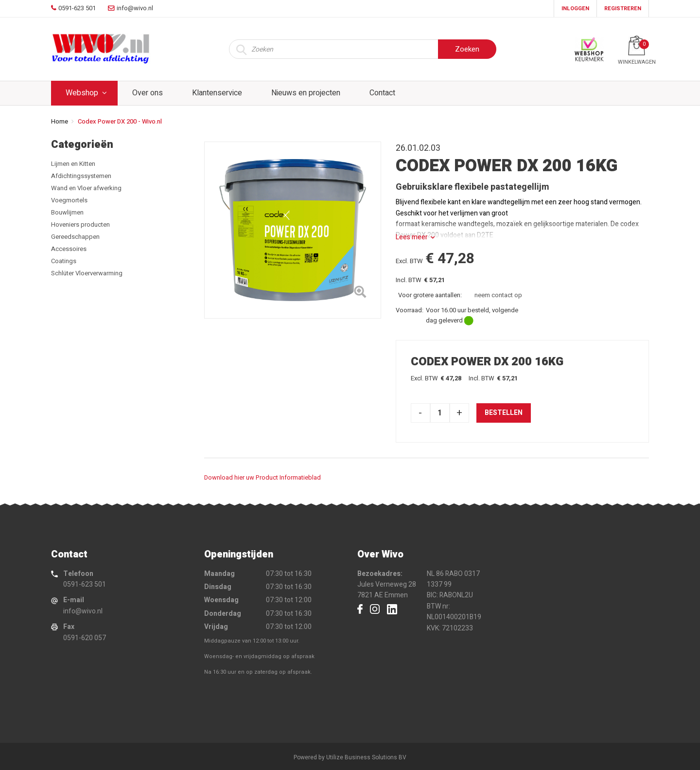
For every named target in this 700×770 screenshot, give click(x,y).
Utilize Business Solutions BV (366, 757)
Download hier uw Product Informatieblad (262, 477)
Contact (382, 93)
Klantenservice (217, 93)
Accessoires (69, 249)
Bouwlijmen (67, 212)
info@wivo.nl (83, 611)
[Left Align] (360, 294)
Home (60, 121)
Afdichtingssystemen (81, 176)
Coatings (64, 261)
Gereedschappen (75, 237)
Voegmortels (69, 200)
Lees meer (412, 237)
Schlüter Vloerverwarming (87, 273)
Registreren (623, 9)
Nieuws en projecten (306, 93)
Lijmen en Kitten (73, 164)
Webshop (82, 93)
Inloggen (575, 9)
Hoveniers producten (80, 224)
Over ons (148, 93)
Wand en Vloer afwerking (86, 188)
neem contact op (498, 295)
